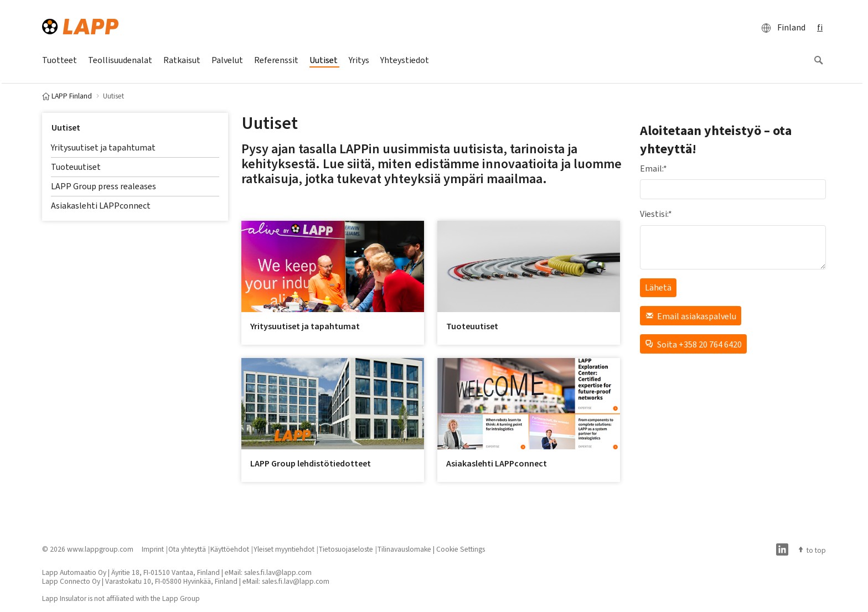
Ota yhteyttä (187, 549)
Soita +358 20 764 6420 (693, 344)
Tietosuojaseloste (346, 549)
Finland (780, 28)
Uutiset (66, 128)
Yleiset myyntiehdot (284, 549)
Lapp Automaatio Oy (74, 572)
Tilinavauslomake (404, 549)
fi (820, 27)
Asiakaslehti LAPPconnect (101, 206)
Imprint (153, 549)
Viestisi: (656, 214)
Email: (653, 168)
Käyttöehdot (230, 549)
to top (812, 550)
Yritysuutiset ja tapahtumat (103, 147)
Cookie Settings (461, 549)
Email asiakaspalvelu (691, 316)
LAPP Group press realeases (104, 186)
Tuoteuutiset (76, 167)
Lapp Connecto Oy (71, 581)
